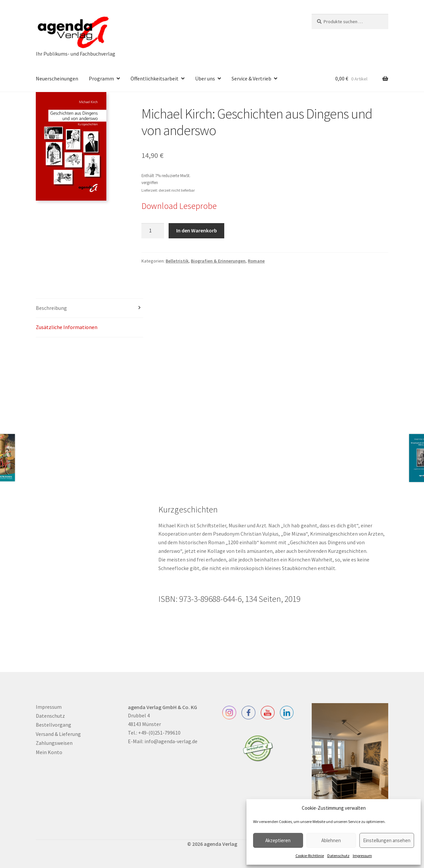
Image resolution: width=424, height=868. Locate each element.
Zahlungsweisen (54, 743)
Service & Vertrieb (251, 78)
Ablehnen (331, 840)
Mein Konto (49, 752)
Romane (256, 261)
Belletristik (177, 261)
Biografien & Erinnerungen (218, 261)
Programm (101, 78)
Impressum (362, 856)
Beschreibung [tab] (51, 308)
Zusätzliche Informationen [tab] (67, 327)
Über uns (205, 78)
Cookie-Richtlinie (310, 856)
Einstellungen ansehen (387, 840)
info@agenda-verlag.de (171, 741)
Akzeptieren (278, 840)
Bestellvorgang (53, 725)
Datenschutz (338, 856)
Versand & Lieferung (58, 734)
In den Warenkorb (197, 230)
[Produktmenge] (153, 231)
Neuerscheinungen (57, 78)
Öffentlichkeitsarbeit (155, 78)
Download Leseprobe (179, 206)
